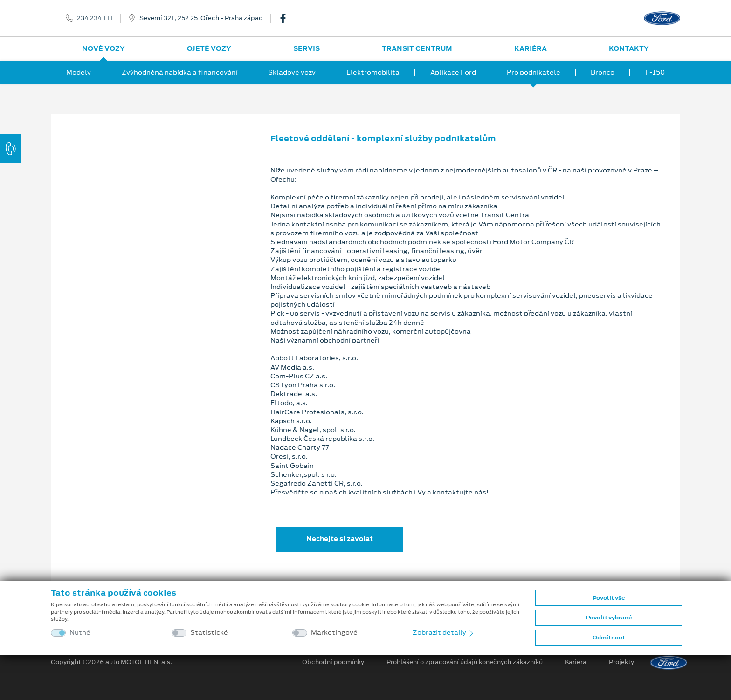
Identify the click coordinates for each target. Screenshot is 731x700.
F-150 (655, 72)
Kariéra (531, 48)
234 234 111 (95, 18)
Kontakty (629, 48)
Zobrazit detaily (444, 632)
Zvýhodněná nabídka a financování (180, 72)
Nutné (80, 633)
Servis (307, 48)
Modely (79, 72)
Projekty (621, 662)
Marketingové (334, 633)
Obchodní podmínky (333, 662)
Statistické (209, 633)
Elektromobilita (373, 72)
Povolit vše (609, 598)
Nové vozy (103, 48)
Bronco (603, 72)
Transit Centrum (417, 48)
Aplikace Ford (453, 72)
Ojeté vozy (209, 48)
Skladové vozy (292, 72)
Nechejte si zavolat (340, 539)
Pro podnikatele (534, 72)
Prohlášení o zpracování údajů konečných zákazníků (465, 662)
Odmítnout (609, 638)
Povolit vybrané (609, 618)
